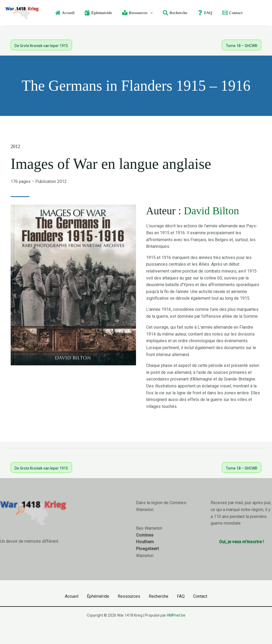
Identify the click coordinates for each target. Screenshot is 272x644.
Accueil (72, 596)
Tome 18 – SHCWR (242, 46)
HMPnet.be (176, 615)
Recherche (159, 596)
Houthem (145, 542)
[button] (148, 13)
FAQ (181, 596)
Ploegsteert (147, 549)
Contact (200, 596)
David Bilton (211, 211)
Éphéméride (98, 596)
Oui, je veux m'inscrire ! (241, 542)
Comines (145, 535)
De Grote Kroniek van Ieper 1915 (41, 46)
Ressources (129, 596)
